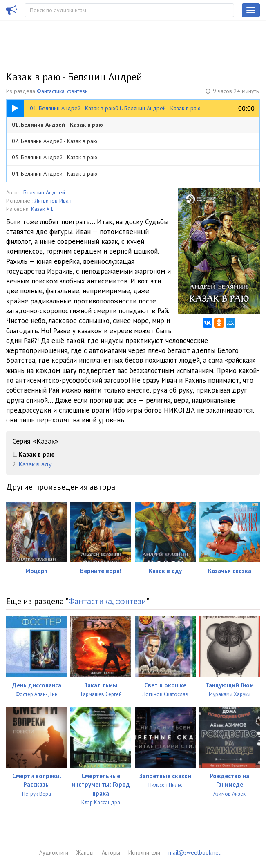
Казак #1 (42, 209)
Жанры (85, 852)
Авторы (111, 852)
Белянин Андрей (44, 192)
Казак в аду (35, 464)
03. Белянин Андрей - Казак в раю (55, 157)
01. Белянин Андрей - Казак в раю (57, 125)
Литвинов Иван (53, 201)
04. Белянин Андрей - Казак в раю (55, 174)
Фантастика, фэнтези (62, 91)
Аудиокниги (54, 852)
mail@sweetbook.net (194, 852)
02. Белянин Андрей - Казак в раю (55, 141)
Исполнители (144, 852)
